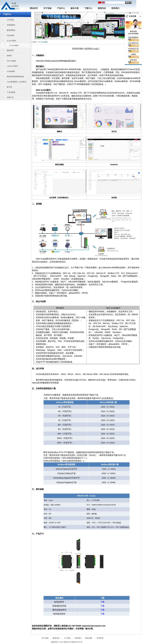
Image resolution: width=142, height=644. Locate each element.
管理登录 (100, 638)
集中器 (9, 87)
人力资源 (67, 638)
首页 (34, 42)
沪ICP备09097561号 (75, 642)
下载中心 (88, 8)
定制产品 (10, 97)
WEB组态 (10, 20)
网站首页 (34, 8)
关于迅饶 (47, 8)
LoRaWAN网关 (12, 66)
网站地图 (89, 638)
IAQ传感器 (11, 71)
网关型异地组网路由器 (15, 77)
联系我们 (115, 8)
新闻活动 (102, 8)
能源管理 (10, 50)
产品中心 (61, 8)
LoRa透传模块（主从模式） (17, 82)
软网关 (9, 56)
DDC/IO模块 (11, 61)
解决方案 (75, 8)
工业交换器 (11, 92)
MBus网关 (11, 35)
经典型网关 (11, 25)
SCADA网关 (11, 41)
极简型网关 (11, 30)
